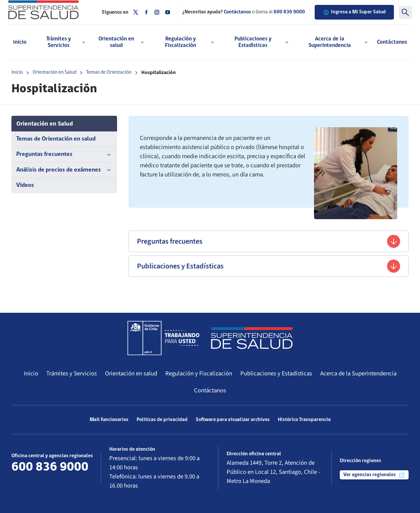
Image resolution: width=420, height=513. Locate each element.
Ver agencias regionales (374, 475)
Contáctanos (392, 42)
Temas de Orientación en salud (56, 139)
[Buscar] (405, 12)
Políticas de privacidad (162, 420)
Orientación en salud (131, 373)
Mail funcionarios (109, 420)
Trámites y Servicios (72, 373)
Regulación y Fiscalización (199, 373)
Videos (25, 185)
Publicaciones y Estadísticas (269, 266)
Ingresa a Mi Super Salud (354, 12)
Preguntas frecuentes (64, 155)
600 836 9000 (289, 12)
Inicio (20, 42)
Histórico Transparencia (304, 420)
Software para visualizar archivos (233, 420)
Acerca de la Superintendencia (358, 373)
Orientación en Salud (54, 72)
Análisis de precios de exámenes (64, 170)
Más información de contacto (49, 479)
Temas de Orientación (109, 72)
